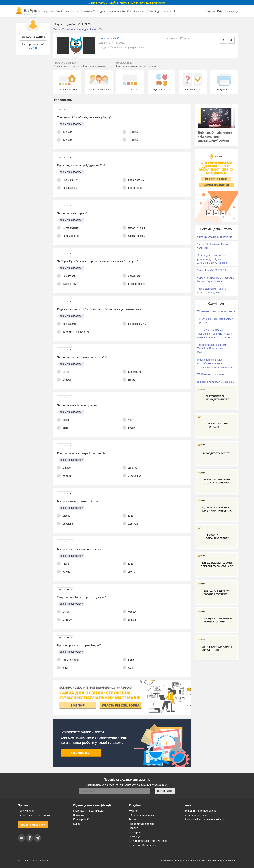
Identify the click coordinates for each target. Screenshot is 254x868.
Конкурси (139, 11)
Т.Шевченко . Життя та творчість (216, 311)
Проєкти (134, 828)
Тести (75, 11)
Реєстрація (232, 11)
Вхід (220, 11)
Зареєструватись (33, 37)
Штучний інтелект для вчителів (148, 841)
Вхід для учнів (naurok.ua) (200, 811)
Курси (77, 824)
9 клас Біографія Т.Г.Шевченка (215, 237)
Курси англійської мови (143, 845)
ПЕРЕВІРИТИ (165, 791)
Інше (167, 11)
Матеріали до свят (196, 815)
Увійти (33, 48)
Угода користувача (171, 861)
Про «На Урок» (27, 811)
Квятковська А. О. (109, 38)
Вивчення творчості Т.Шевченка (216, 382)
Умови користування (194, 861)
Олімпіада (154, 11)
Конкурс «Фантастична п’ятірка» (204, 819)
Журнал (49, 11)
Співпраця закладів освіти (34, 815)
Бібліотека (62, 11)
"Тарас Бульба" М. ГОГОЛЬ (212, 270)
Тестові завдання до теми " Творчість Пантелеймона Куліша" (213, 349)
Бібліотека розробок (141, 815)
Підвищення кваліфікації (114, 11)
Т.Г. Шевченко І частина (211, 374)
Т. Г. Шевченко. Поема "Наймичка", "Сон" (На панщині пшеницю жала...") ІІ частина (215, 334)
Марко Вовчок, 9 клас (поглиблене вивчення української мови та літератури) (216, 363)
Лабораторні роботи (141, 824)
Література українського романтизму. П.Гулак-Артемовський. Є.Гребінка (212, 259)
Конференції (81, 819)
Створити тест (81, 753)
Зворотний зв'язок (33, 825)
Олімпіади (135, 837)
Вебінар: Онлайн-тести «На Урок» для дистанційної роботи (215, 137)
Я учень (210, 11)
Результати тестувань (94, 66)
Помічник (88, 11)
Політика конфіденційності (221, 861)
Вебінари (79, 815)
